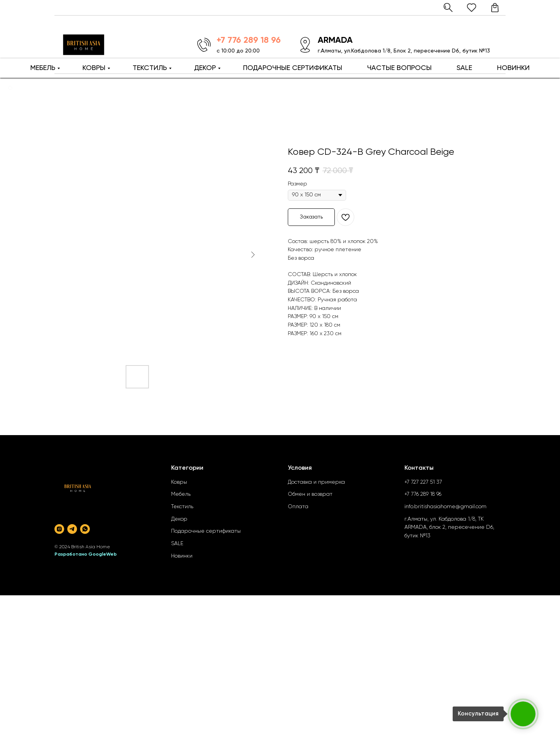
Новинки (182, 556)
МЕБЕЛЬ (43, 68)
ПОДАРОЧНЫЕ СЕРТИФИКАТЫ (293, 68)
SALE (464, 68)
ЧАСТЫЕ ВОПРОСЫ (399, 68)
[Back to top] (10, 88)
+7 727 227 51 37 (423, 482)
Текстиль (182, 507)
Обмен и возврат (310, 494)
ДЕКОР (205, 68)
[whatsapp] (85, 529)
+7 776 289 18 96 (423, 494)
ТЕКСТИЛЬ (150, 68)
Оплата (298, 507)
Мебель (181, 494)
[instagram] (59, 529)
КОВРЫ (94, 68)
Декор (179, 519)
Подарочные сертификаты (206, 531)
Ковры (179, 482)
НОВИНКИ (513, 68)
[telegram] (72, 529)
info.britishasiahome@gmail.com (445, 507)
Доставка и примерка (316, 482)
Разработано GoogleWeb (86, 554)
